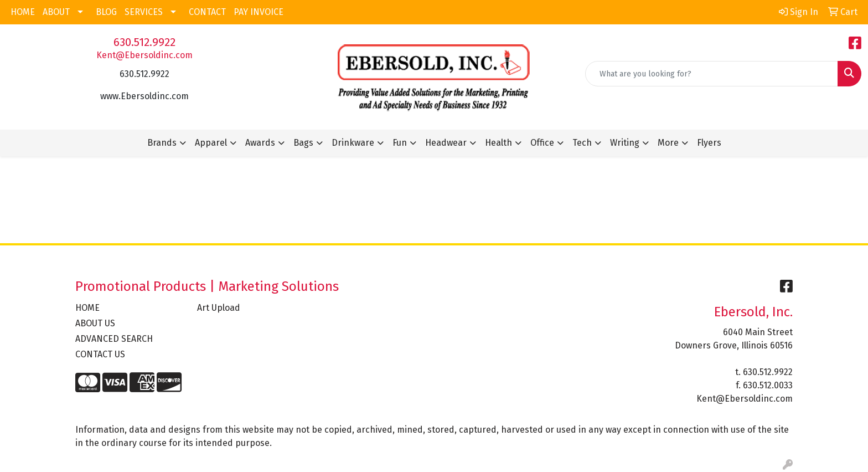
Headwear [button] (446, 143)
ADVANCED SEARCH (114, 339)
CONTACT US (100, 354)
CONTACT (207, 12)
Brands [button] (162, 143)
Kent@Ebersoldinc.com (144, 55)
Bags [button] (303, 143)
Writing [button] (625, 143)
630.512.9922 (144, 42)
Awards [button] (260, 143)
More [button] (668, 143)
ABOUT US (95, 323)
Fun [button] (400, 143)
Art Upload (219, 308)
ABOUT (56, 12)
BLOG (106, 12)
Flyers (709, 143)
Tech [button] (582, 143)
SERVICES (144, 12)
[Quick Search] (712, 74)
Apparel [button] (211, 143)
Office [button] (542, 143)
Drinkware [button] (353, 143)
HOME (23, 12)
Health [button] (498, 143)
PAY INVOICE (259, 12)
